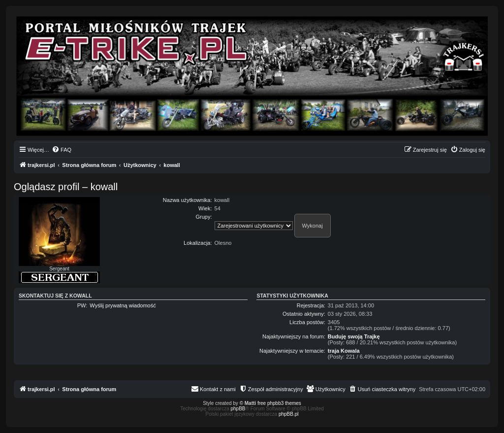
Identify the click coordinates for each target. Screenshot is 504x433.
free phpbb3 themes (279, 403)
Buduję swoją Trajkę (354, 336)
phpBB (238, 409)
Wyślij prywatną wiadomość (123, 305)
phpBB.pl (289, 414)
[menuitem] (62, 150)
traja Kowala (344, 351)
